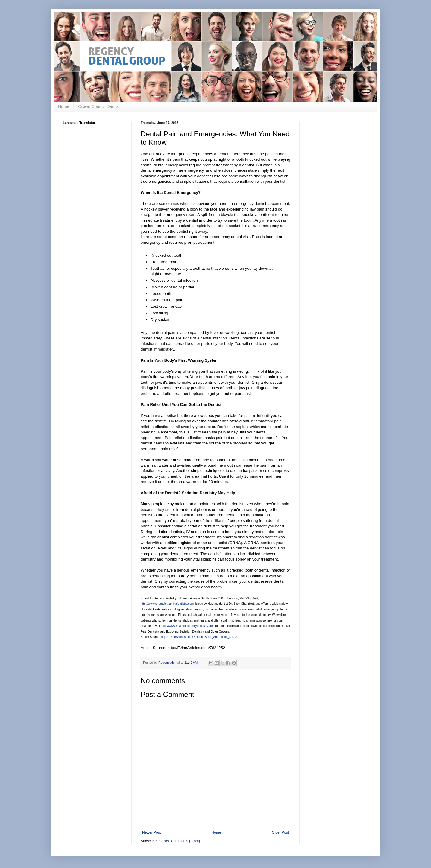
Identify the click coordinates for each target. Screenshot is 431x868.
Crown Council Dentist (99, 106)
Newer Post (151, 832)
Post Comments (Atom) (181, 841)
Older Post (280, 832)
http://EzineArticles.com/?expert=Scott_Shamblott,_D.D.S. (200, 637)
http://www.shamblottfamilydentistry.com (167, 604)
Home (64, 106)
